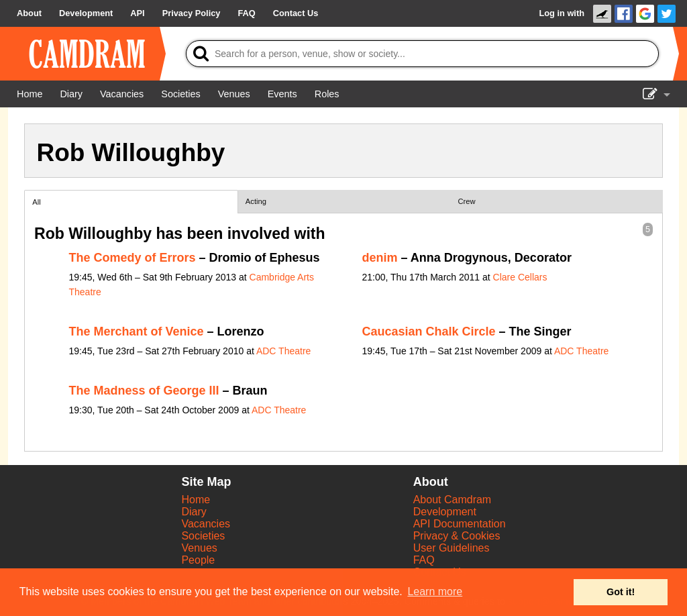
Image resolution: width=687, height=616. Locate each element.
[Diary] (71, 94)
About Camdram (453, 500)
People (198, 560)
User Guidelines (452, 548)
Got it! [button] (621, 592)
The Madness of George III (144, 391)
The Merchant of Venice (137, 331)
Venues (199, 548)
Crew (467, 201)
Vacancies (206, 524)
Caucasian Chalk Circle (429, 331)
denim (380, 258)
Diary (194, 512)
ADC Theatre (283, 351)
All (36, 202)
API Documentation (460, 524)
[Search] (422, 54)
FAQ (424, 560)
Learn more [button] (435, 592)
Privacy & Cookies (457, 536)
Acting (256, 201)
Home (196, 500)
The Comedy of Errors (133, 258)
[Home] (30, 94)
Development (445, 512)
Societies (203, 536)
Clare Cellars (520, 277)
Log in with (562, 13)
